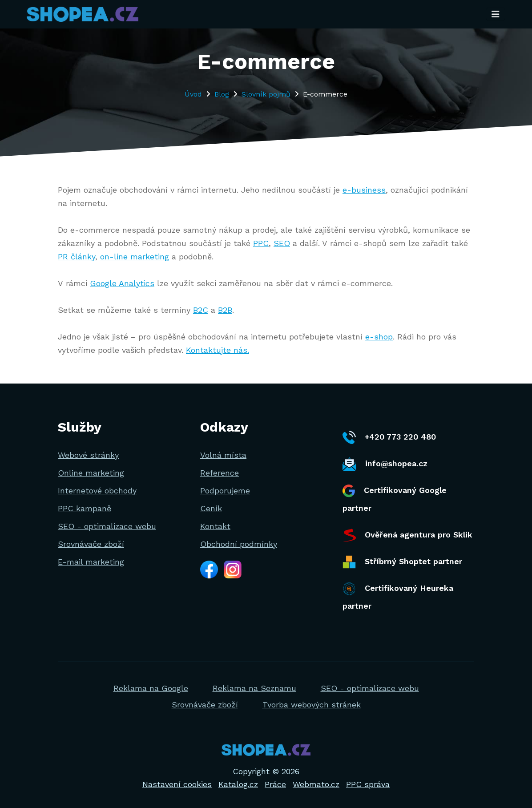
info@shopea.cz (385, 464)
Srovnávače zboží (91, 544)
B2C (201, 310)
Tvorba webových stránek (312, 705)
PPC (261, 243)
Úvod (193, 94)
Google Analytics (122, 283)
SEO (282, 243)
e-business (364, 190)
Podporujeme (225, 491)
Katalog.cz (238, 784)
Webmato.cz (316, 784)
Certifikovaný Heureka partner (398, 596)
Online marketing (91, 473)
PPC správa (368, 784)
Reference (220, 473)
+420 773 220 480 (389, 437)
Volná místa (223, 455)
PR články (77, 257)
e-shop (379, 337)
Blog (222, 94)
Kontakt (215, 526)
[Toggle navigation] (496, 15)
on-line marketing (135, 257)
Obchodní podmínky (239, 544)
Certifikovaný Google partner (395, 499)
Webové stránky (88, 455)
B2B (225, 310)
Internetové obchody (97, 491)
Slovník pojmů (266, 94)
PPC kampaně (85, 508)
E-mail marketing (91, 562)
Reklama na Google (151, 688)
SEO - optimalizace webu (107, 526)
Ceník (211, 508)
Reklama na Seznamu (254, 688)
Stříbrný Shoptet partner (402, 562)
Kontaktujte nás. (218, 350)
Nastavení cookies (177, 784)
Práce (275, 784)
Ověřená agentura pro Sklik (407, 535)
